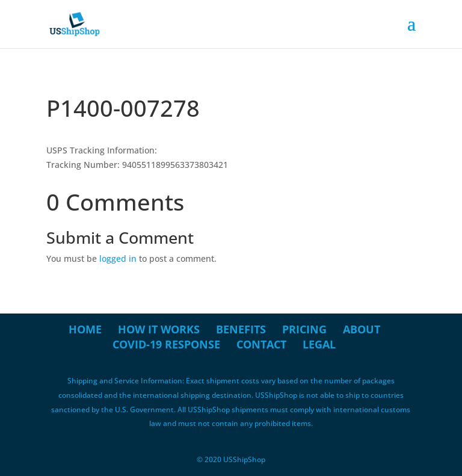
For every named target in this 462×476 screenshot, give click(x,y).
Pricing (304, 329)
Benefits (241, 329)
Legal (319, 344)
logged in (118, 258)
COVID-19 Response (166, 344)
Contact (261, 344)
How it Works (159, 329)
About (362, 329)
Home (85, 329)
